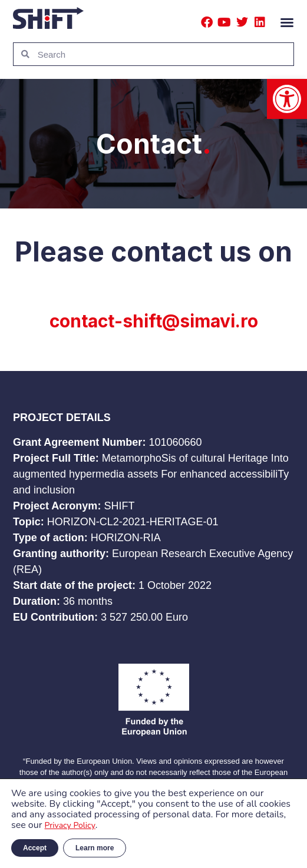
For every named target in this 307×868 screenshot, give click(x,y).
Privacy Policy (70, 825)
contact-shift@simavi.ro (154, 321)
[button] (287, 99)
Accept (35, 848)
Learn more (95, 848)
